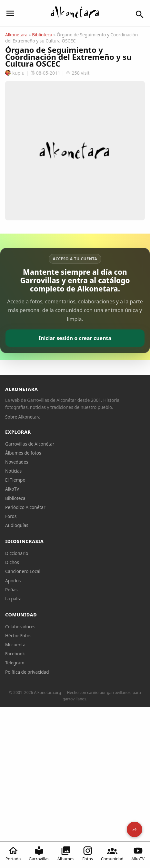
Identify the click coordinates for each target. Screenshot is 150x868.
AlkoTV (138, 854)
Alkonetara (16, 35)
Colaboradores (20, 627)
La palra (13, 599)
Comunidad (112, 854)
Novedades (17, 462)
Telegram (15, 663)
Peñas (11, 590)
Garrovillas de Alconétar (30, 444)
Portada (13, 854)
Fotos (88, 854)
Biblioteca (42, 35)
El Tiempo (15, 480)
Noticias (13, 471)
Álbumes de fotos (23, 453)
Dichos (12, 562)
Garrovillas (39, 854)
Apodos (13, 581)
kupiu (15, 73)
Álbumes (66, 854)
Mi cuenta (15, 645)
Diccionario (17, 553)
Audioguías (17, 525)
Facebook (15, 654)
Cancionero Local (23, 571)
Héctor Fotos (18, 636)
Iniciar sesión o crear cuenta (75, 338)
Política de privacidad (27, 672)
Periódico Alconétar (25, 507)
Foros (11, 516)
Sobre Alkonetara (23, 417)
